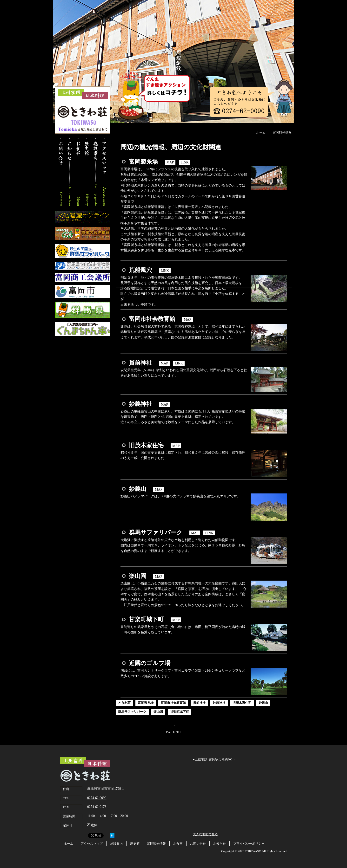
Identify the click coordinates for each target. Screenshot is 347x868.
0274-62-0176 (97, 807)
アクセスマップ (104, 172)
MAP (170, 162)
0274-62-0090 (97, 798)
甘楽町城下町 (180, 712)
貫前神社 (199, 703)
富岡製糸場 (146, 703)
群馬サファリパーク (132, 712)
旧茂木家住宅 (242, 703)
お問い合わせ (62, 172)
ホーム (261, 133)
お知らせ (70, 172)
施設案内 (95, 172)
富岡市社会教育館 (173, 703)
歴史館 (87, 172)
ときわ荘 (124, 703)
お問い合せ (198, 844)
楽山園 (158, 712)
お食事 (78, 172)
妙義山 (263, 703)
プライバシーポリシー (249, 844)
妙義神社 (219, 703)
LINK (185, 162)
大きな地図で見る (205, 834)
